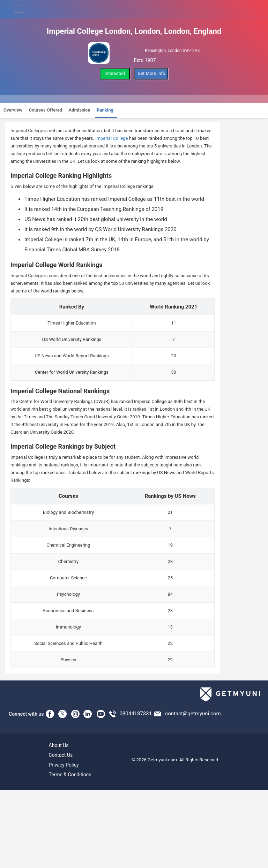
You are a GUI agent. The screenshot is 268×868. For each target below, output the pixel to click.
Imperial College (111, 138)
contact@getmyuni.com (193, 714)
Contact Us (61, 755)
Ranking (105, 110)
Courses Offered (45, 110)
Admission (80, 110)
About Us (59, 745)
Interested (115, 73)
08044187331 (136, 714)
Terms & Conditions (70, 775)
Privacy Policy (64, 765)
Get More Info (151, 73)
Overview (13, 110)
